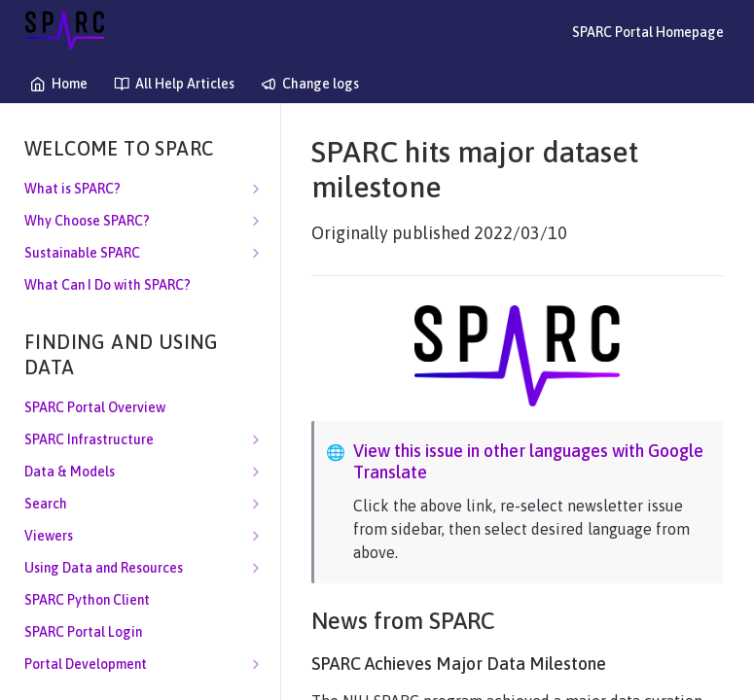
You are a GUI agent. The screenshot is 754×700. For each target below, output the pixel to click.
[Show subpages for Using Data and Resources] (256, 568)
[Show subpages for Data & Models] (256, 472)
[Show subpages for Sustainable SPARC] (256, 253)
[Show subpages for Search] (256, 504)
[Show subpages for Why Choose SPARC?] (256, 221)
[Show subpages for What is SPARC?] (256, 189)
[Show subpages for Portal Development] (256, 664)
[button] (517, 356)
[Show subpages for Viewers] (256, 536)
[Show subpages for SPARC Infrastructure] (256, 439)
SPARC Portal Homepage (648, 32)
